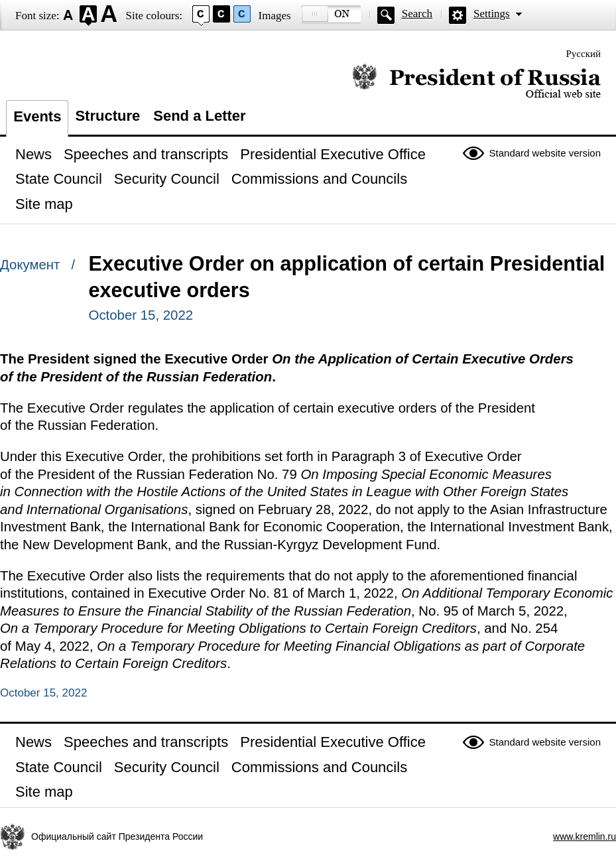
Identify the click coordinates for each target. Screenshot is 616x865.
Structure (107, 116)
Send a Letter (199, 116)
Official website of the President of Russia (476, 81)
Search (417, 14)
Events (37, 116)
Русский (584, 54)
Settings (492, 14)
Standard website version (545, 153)
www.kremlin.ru (585, 836)
